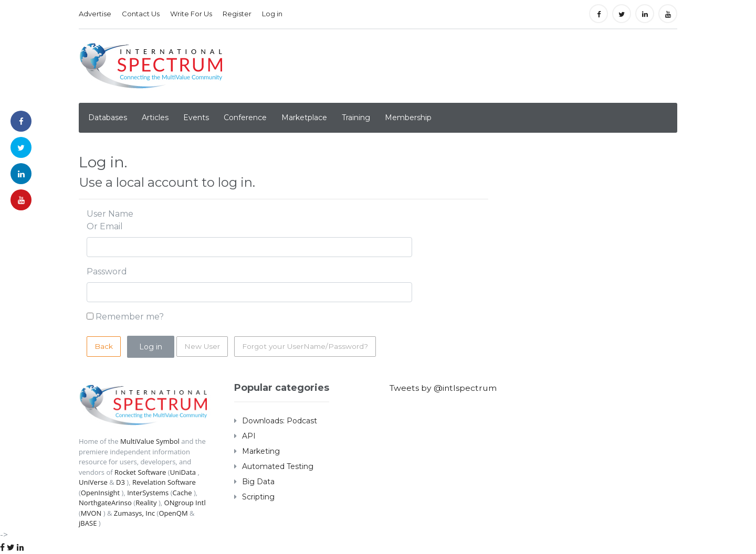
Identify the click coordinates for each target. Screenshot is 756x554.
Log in (272, 14)
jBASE (88, 523)
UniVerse (93, 482)
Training (356, 118)
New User (202, 346)
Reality (146, 503)
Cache (182, 493)
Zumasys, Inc (134, 513)
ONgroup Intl (185, 503)
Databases (108, 118)
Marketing (261, 451)
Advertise (95, 14)
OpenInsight (100, 493)
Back (104, 346)
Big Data (258, 482)
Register (237, 14)
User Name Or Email (110, 220)
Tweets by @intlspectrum (444, 388)
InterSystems (148, 493)
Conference (245, 118)
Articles (155, 118)
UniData (182, 472)
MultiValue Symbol (150, 441)
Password (107, 271)
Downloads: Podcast (280, 421)
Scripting (258, 497)
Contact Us (141, 14)
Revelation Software (164, 482)
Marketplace (304, 118)
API (249, 436)
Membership (408, 118)
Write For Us (191, 14)
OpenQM (173, 513)
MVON (91, 513)
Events (196, 118)
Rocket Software (140, 472)
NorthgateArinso (105, 503)
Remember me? (130, 317)
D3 (120, 482)
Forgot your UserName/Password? (307, 346)
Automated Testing (278, 466)
